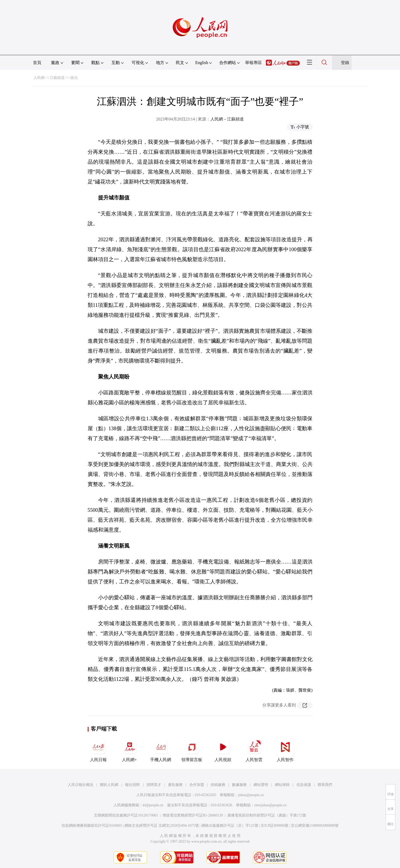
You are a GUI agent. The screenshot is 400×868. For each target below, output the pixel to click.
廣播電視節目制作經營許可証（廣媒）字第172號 (267, 815)
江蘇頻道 (57, 78)
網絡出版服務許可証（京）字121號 (230, 826)
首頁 (37, 63)
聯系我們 (325, 785)
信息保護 (304, 785)
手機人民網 (161, 750)
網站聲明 (261, 785)
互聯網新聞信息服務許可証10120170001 (126, 815)
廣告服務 (175, 785)
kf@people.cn (153, 805)
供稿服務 (218, 785)
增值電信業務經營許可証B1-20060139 (193, 815)
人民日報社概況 (81, 785)
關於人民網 (109, 785)
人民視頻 (223, 750)
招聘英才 (154, 785)
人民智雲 (254, 750)
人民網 (39, 78)
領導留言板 (192, 750)
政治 (74, 78)
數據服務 (239, 785)
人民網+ (129, 750)
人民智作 (285, 750)
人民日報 (98, 750)
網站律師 (282, 785)
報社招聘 (132, 785)
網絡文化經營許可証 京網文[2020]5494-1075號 (162, 826)
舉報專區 (253, 63)
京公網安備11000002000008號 (315, 826)
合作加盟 (197, 785)
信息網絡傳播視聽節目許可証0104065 (92, 826)
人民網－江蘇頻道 (227, 119)
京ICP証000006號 (274, 826)
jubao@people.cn (251, 795)
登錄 (345, 63)
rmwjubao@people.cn (271, 805)
